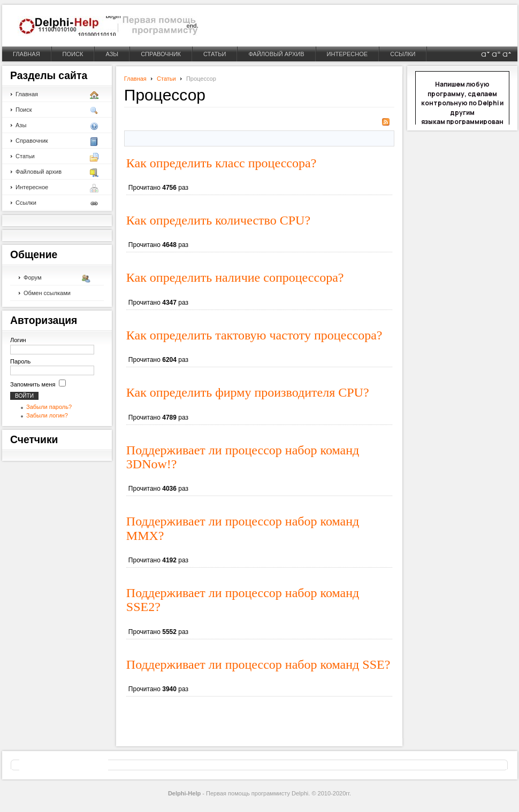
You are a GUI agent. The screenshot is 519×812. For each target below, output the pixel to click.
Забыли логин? (47, 415)
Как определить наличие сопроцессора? (235, 277)
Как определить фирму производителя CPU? (248, 392)
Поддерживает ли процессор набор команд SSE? (258, 664)
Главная (135, 79)
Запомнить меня (33, 384)
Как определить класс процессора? (221, 163)
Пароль (20, 361)
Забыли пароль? (49, 407)
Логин (18, 340)
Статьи (166, 79)
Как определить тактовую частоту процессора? (254, 335)
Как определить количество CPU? (218, 220)
